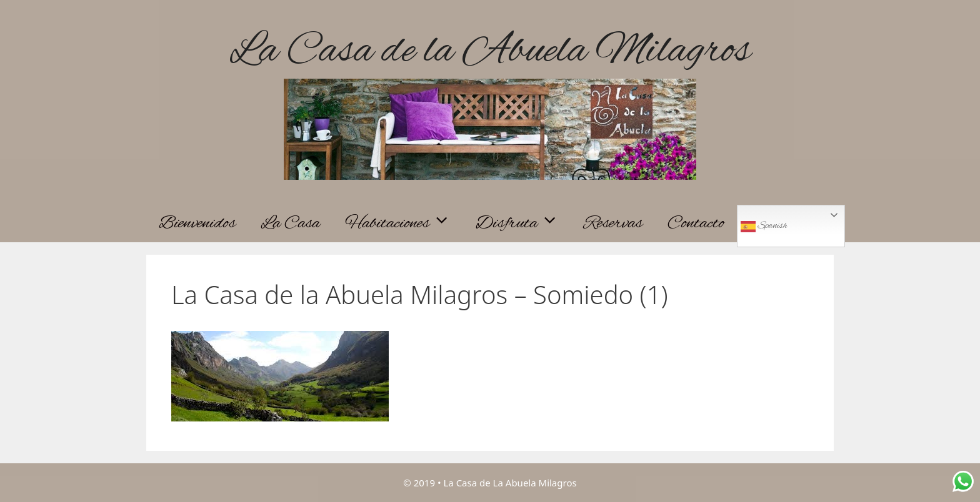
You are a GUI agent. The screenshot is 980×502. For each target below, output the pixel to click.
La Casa (290, 224)
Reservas (613, 224)
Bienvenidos (197, 224)
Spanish (764, 227)
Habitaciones (404, 224)
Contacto (696, 224)
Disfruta (523, 224)
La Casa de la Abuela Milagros (490, 52)
